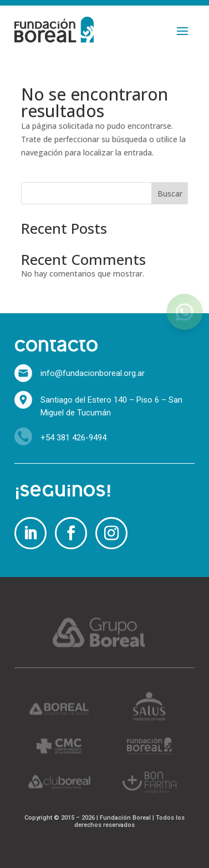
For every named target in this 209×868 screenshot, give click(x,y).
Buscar (170, 194)
